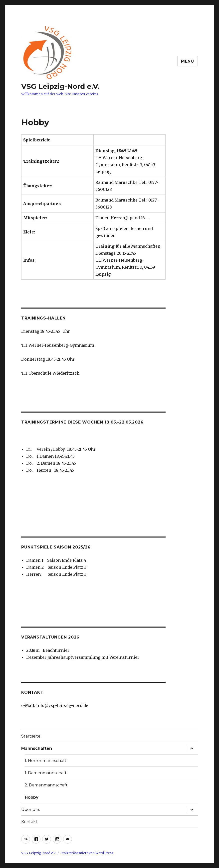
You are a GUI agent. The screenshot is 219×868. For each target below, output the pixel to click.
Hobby (32, 797)
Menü (188, 61)
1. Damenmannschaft (46, 773)
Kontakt (29, 822)
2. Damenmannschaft (46, 785)
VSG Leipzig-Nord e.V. (60, 86)
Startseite (31, 736)
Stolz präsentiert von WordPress (87, 853)
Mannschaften (37, 748)
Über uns (31, 810)
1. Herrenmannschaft (46, 761)
